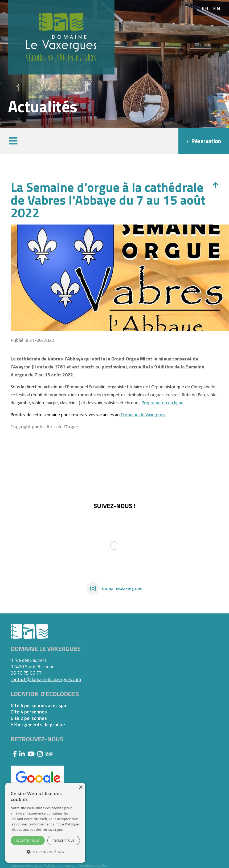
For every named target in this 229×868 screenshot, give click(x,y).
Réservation (206, 141)
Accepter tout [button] (28, 840)
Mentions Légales (93, 865)
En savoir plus (53, 830)
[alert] (45, 823)
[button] (13, 141)
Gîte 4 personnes (29, 712)
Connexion (67, 865)
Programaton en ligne (163, 403)
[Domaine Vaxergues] (61, 37)
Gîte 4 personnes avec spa (38, 705)
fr (206, 9)
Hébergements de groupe (38, 725)
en (217, 9)
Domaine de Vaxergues (143, 415)
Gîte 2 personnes (29, 718)
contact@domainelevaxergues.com (46, 679)
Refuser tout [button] (64, 840)
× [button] (81, 788)
